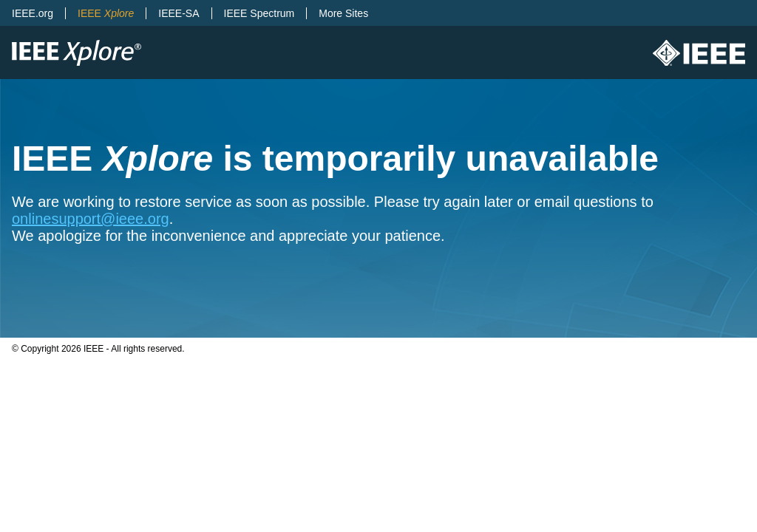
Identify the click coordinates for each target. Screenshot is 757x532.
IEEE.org (33, 13)
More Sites (343, 13)
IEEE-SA (179, 13)
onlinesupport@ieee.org (91, 219)
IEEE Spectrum (259, 13)
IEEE (106, 13)
